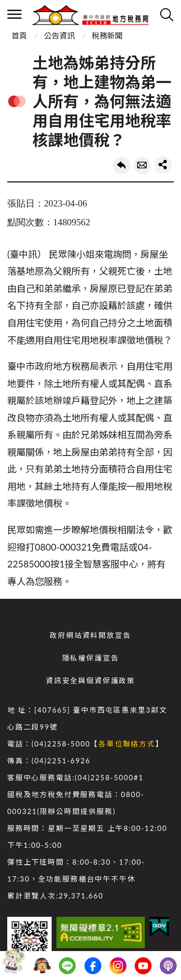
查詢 (167, 14)
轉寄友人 (142, 166)
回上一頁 (122, 166)
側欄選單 (14, 14)
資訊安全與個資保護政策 (90, 681)
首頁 (19, 35)
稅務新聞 (107, 35)
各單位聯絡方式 (127, 744)
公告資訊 (59, 35)
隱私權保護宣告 (91, 658)
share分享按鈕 (163, 165)
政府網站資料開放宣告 (90, 635)
